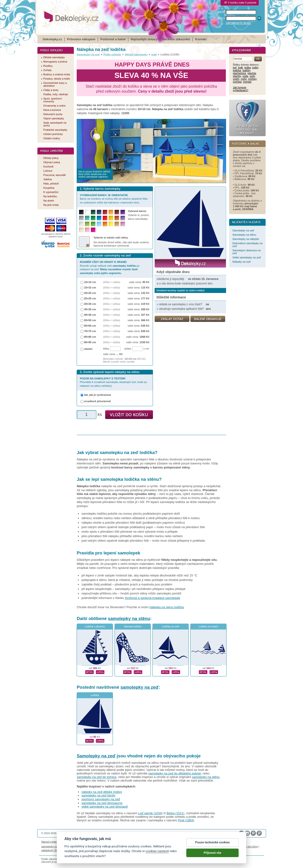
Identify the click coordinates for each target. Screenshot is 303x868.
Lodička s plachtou (95, 627)
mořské (247, 82)
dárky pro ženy (249, 846)
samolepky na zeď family (98, 795)
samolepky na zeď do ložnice (97, 777)
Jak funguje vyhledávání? (241, 89)
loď (235, 67)
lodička (237, 70)
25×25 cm (90, 298)
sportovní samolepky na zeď (101, 799)
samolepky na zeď (140, 687)
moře (244, 79)
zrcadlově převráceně (97, 401)
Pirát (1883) (186, 820)
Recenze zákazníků (176, 39)
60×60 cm (90, 326)
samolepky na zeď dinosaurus (102, 803)
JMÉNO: (222, 12)
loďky (255, 67)
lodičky (246, 70)
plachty (237, 76)
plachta (252, 73)
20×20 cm (90, 293)
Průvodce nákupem (81, 39)
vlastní (88, 349)
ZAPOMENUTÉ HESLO (238, 23)
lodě (154, 54)
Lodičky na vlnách (208, 627)
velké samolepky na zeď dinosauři (105, 807)
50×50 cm (90, 320)
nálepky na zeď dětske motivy (102, 792)
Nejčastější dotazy (144, 39)
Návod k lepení (50, 842)
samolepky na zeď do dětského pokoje (175, 773)
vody (252, 76)
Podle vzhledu (112, 54)
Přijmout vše (213, 855)
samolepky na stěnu (129, 618)
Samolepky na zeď (88, 54)
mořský (252, 79)
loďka (247, 67)
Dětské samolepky (136, 54)
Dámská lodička (133, 627)
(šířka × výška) (111, 282)
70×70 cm (90, 331)
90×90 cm (90, 342)
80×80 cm (90, 337)
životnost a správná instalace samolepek (153, 598)
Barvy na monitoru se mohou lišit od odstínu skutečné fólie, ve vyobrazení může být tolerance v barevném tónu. (114, 199)
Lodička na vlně (171, 627)
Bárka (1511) (175, 813)
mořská (237, 82)
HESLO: (221, 18)
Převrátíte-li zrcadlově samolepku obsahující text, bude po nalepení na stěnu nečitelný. (113, 382)
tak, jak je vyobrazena (98, 395)
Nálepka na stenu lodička (167, 607)
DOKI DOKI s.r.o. (95, 833)
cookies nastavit (157, 853)
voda (245, 76)
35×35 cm (90, 309)
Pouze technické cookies (213, 844)
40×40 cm (90, 315)
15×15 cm (90, 288)
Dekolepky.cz (52, 39)
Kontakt (201, 39)
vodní (236, 79)
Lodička (95, 695)
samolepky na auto (52, 846)
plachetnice (240, 73)
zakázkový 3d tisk (52, 850)
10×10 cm (90, 282)
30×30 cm (90, 304)
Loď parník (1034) (150, 813)
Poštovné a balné (113, 39)
